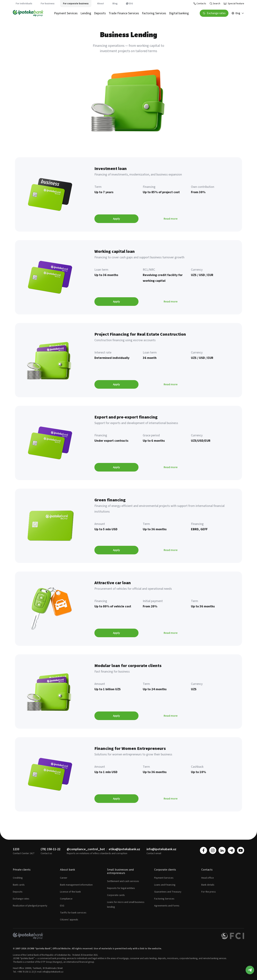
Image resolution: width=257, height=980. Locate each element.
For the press (209, 892)
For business (48, 4)
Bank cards (19, 885)
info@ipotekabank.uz (161, 849)
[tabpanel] (128, 484)
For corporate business (76, 4)
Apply (116, 219)
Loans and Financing (165, 885)
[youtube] (241, 850)
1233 (16, 849)
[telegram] (231, 850)
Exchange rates (21, 899)
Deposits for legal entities (121, 888)
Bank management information (76, 885)
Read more (171, 219)
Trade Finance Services (124, 13)
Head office (208, 878)
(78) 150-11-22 (51, 849)
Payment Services (66, 13)
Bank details (208, 885)
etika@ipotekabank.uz (124, 849)
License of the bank (70, 892)
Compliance (66, 899)
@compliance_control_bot (86, 849)
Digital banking (179, 13)
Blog (115, 4)
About (100, 4)
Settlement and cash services (123, 881)
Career (64, 878)
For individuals (24, 4)
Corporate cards (116, 895)
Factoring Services (154, 13)
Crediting (18, 878)
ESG (129, 4)
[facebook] (203, 850)
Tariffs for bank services (73, 913)
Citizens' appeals (69, 920)
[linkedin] (222, 850)
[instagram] (213, 850)
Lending (86, 13)
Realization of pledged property (30, 906)
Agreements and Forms (167, 906)
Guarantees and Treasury (168, 892)
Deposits (100, 13)
